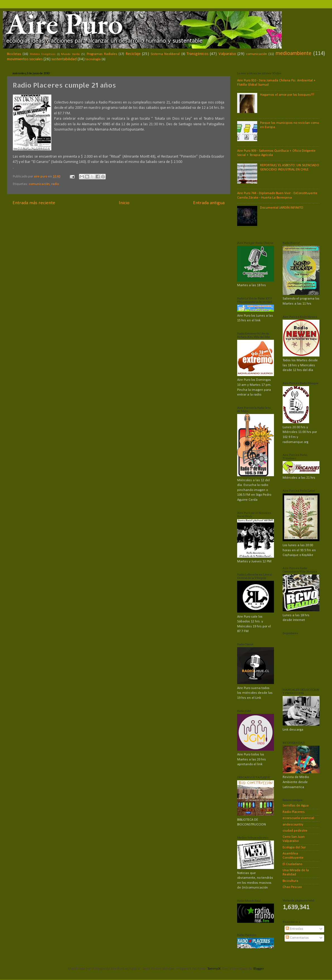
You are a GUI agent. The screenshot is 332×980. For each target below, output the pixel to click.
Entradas (294, 929)
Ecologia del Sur (294, 847)
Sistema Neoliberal (165, 54)
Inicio (124, 203)
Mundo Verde (70, 54)
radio (55, 184)
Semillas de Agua (296, 806)
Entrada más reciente (34, 203)
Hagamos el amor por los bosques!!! (287, 95)
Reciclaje (133, 54)
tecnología (93, 59)
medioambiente (293, 54)
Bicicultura (290, 881)
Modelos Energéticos (43, 54)
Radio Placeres (294, 812)
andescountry (293, 825)
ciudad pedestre (295, 831)
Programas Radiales (102, 54)
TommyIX (214, 969)
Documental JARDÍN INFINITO (282, 208)
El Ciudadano (292, 864)
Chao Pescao (292, 887)
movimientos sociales (25, 59)
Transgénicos (198, 54)
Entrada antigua (209, 203)
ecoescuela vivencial (298, 818)
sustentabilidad (64, 59)
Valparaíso (227, 54)
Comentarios (297, 938)
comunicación (257, 54)
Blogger (258, 969)
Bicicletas (14, 54)
